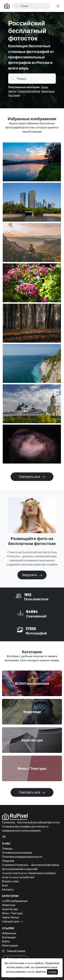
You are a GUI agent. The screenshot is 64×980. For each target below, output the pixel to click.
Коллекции (9, 937)
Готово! (52, 972)
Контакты (8, 889)
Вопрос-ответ (11, 881)
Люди (44, 87)
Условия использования (17, 853)
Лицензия (8, 861)
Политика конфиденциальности (22, 857)
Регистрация (10, 945)
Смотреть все (30, 477)
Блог (5, 885)
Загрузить (30, 575)
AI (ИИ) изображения (15, 901)
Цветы (12, 91)
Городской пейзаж (29, 91)
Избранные (9, 933)
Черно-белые (10, 917)
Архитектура (10, 909)
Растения (14, 95)
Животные (48, 91)
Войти (6, 941)
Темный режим (14, 951)
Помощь (7, 848)
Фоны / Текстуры (12, 913)
